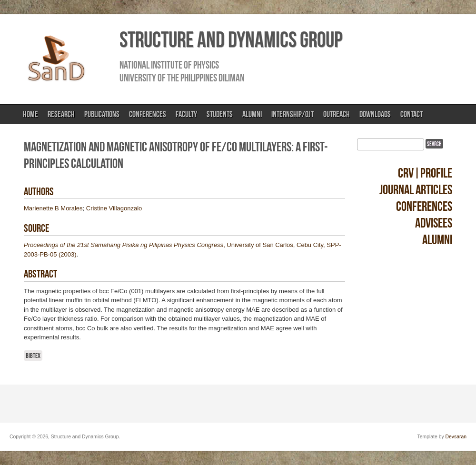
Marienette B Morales (53, 208)
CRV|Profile (425, 173)
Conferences (148, 114)
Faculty (186, 114)
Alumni (252, 114)
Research (61, 114)
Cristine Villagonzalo (114, 208)
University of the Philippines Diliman (182, 78)
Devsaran (456, 437)
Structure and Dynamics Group (231, 40)
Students (220, 114)
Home (30, 114)
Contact (412, 114)
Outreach (337, 114)
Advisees (434, 223)
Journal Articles (416, 190)
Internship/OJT (293, 114)
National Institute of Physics (169, 65)
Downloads (375, 114)
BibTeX (33, 356)
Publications (102, 114)
